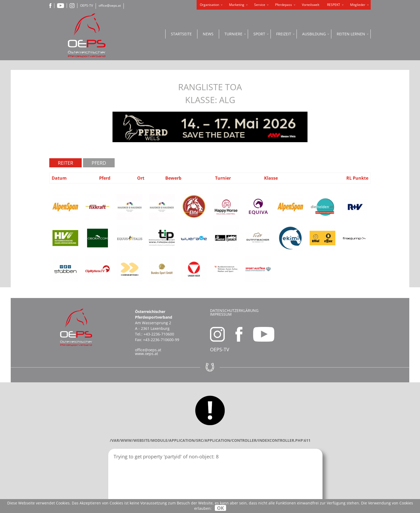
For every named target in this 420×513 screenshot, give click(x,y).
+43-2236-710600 (159, 334)
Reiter (65, 163)
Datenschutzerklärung (234, 310)
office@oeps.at (110, 5)
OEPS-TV (87, 5)
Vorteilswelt (311, 5)
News (208, 34)
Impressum (221, 314)
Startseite (181, 34)
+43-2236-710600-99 (161, 340)
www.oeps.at (147, 354)
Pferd (99, 163)
